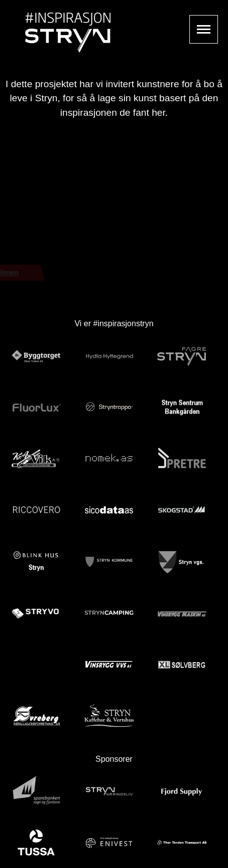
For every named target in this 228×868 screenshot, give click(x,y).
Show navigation (204, 29)
